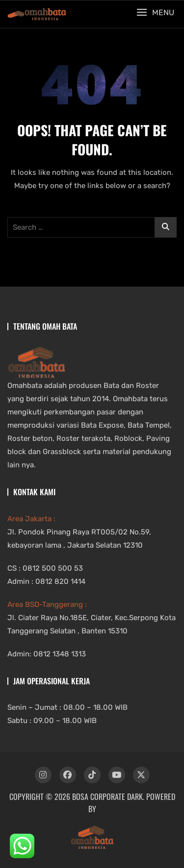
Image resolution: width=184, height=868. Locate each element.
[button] (155, 12)
